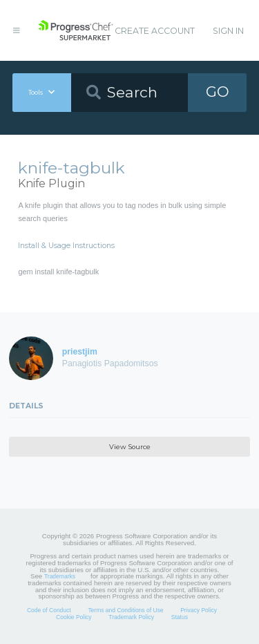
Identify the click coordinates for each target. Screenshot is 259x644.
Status (180, 617)
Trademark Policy (131, 617)
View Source (130, 447)
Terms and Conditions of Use (125, 610)
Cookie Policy (74, 617)
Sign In (228, 31)
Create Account (155, 31)
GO (218, 92)
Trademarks (60, 576)
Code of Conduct (49, 610)
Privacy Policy (199, 610)
